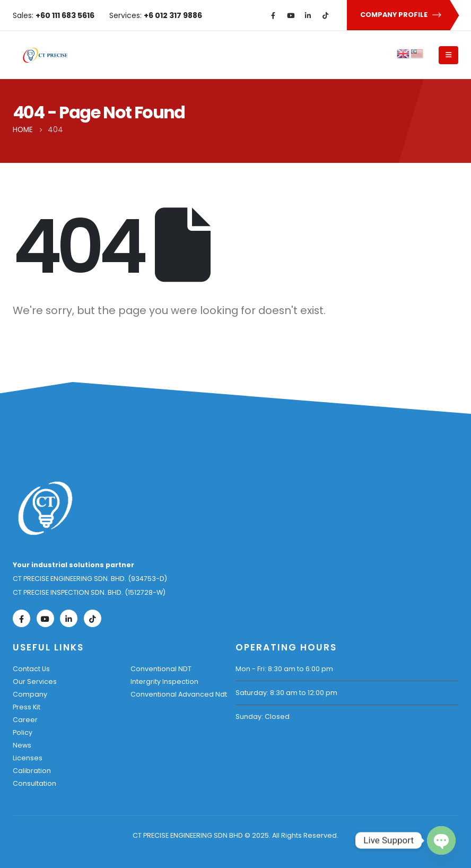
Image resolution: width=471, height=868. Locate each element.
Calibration (32, 771)
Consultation (34, 783)
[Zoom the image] (45, 487)
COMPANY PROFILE (401, 15)
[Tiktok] (326, 15)
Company (30, 694)
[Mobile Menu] (448, 55)
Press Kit (27, 707)
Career (25, 720)
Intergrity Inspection (164, 682)
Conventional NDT (161, 669)
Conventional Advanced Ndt (179, 694)
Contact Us (31, 669)
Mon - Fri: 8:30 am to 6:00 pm (284, 669)
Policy (23, 732)
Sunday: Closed (263, 717)
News (22, 745)
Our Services (35, 682)
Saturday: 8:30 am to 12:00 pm (286, 693)
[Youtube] (291, 15)
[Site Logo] (45, 55)
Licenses (28, 758)
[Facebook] (273, 15)
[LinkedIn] (308, 15)
